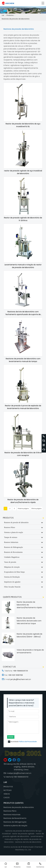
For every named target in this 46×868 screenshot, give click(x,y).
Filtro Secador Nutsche (12, 587)
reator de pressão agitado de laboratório (23, 835)
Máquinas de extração (12, 567)
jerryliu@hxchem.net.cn (21, 773)
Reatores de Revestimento (13, 552)
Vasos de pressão (10, 562)
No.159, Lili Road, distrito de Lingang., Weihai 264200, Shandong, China (25, 767)
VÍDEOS (7, 794)
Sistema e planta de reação (14, 532)
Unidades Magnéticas (12, 557)
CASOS (7, 798)
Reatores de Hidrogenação (13, 547)
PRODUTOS (8, 787)
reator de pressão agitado (23, 834)
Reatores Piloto (10, 527)
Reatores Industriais (11, 542)
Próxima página (23, 508)
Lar (3, 15)
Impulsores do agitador (12, 582)
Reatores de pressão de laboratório (16, 19)
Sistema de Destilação (12, 577)
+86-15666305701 (21, 777)
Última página (36, 508)
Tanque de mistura (11, 537)
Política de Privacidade (28, 742)
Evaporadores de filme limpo (14, 572)
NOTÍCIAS (8, 790)
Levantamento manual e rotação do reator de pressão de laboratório (24, 839)
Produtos (10, 15)
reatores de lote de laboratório (28, 842)
